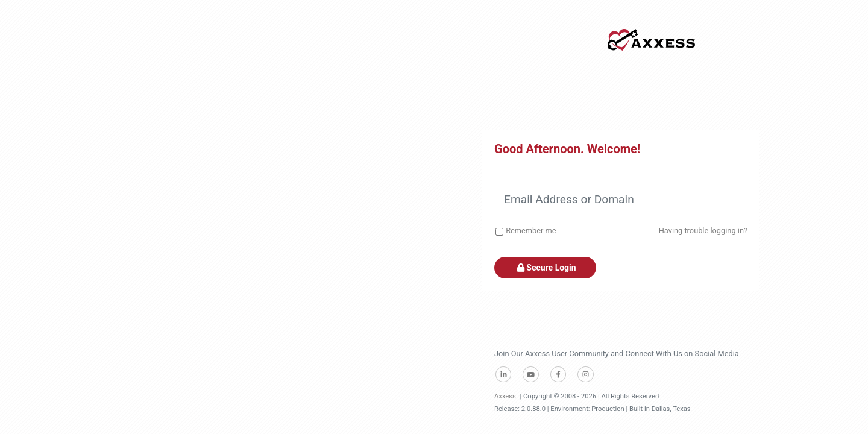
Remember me (531, 231)
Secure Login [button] (545, 268)
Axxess (505, 396)
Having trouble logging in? (703, 231)
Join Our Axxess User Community (552, 354)
